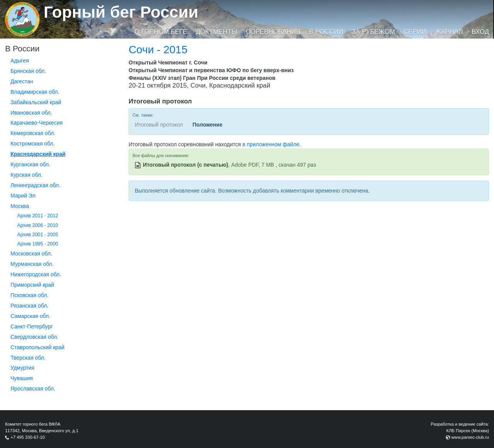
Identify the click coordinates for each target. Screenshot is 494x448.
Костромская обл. (32, 144)
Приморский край (32, 285)
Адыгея (20, 61)
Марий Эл (23, 196)
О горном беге (161, 32)
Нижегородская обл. (36, 274)
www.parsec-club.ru (470, 437)
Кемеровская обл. (33, 133)
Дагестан (22, 81)
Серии (415, 32)
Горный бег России (121, 12)
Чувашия (22, 378)
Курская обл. (26, 175)
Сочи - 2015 (158, 50)
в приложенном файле (271, 144)
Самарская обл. (30, 316)
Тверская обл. (28, 358)
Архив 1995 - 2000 (38, 244)
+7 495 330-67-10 (28, 437)
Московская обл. (31, 254)
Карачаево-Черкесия (36, 123)
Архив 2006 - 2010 (38, 225)
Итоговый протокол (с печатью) (185, 165)
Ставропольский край (37, 347)
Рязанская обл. (29, 306)
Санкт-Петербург (32, 326)
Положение (208, 125)
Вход (480, 32)
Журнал (449, 32)
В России (326, 32)
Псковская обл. (29, 295)
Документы (216, 32)
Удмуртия (22, 368)
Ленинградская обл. (35, 185)
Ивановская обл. (31, 113)
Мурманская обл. (32, 264)
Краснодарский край (38, 154)
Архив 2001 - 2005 (38, 235)
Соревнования (273, 32)
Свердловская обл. (34, 337)
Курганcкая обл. (30, 164)
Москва (20, 206)
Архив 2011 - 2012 (38, 216)
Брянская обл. (28, 71)
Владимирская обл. (35, 92)
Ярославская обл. (33, 389)
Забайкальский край (36, 102)
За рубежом (374, 32)
